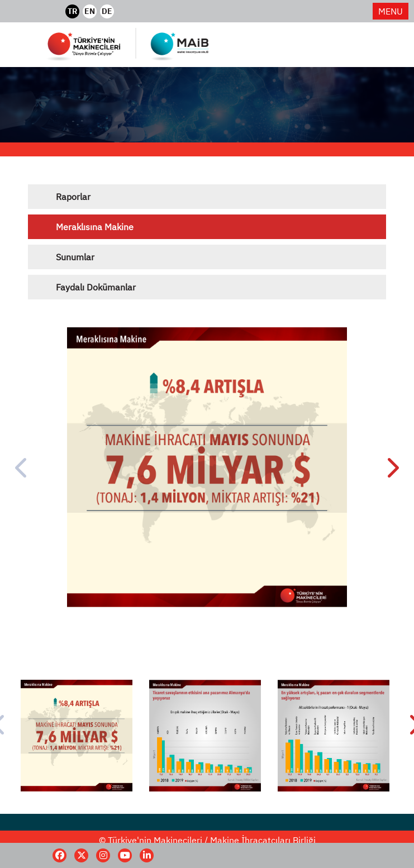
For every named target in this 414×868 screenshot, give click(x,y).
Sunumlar (75, 257)
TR (72, 11)
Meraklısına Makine (95, 227)
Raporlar (73, 197)
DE (107, 11)
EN (90, 11)
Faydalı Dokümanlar (96, 287)
